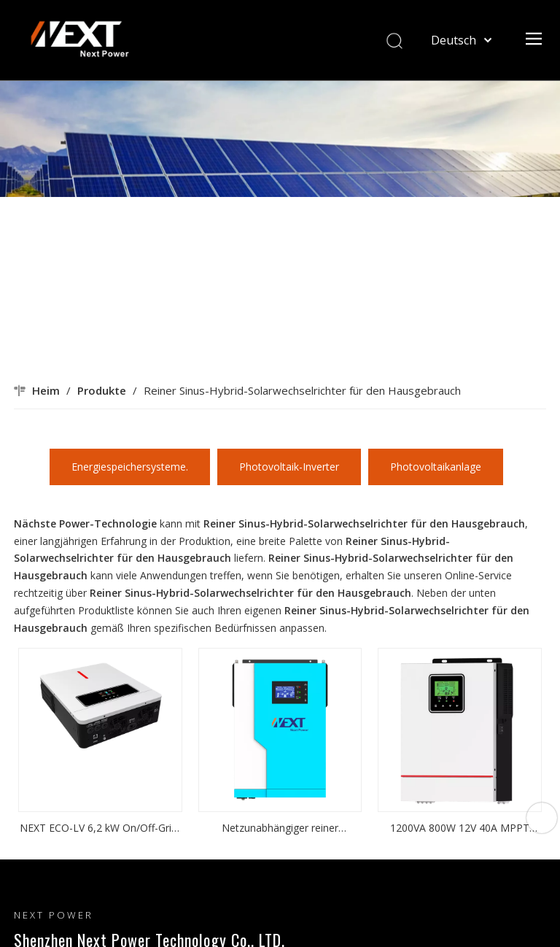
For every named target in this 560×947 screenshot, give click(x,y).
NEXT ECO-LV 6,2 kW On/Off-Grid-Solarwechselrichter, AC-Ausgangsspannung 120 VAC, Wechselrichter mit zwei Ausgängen (100, 829)
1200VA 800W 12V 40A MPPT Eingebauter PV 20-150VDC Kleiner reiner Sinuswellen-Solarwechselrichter (460, 829)
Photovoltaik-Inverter (289, 467)
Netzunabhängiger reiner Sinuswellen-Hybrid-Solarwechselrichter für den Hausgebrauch (280, 829)
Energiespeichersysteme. (130, 467)
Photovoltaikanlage (436, 467)
